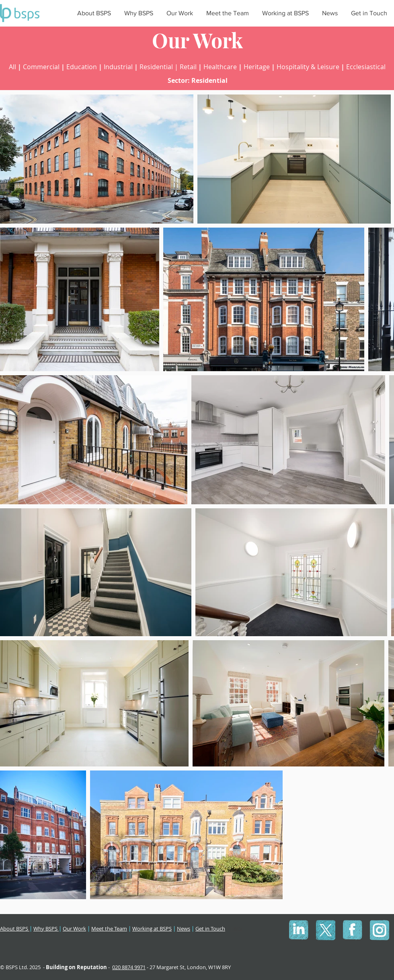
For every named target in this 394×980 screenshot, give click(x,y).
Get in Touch (210, 929)
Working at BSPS (152, 929)
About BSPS (15, 929)
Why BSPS (46, 929)
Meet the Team (109, 929)
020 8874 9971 (129, 967)
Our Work (74, 929)
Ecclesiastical (366, 67)
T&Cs (236, 929)
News (184, 929)
